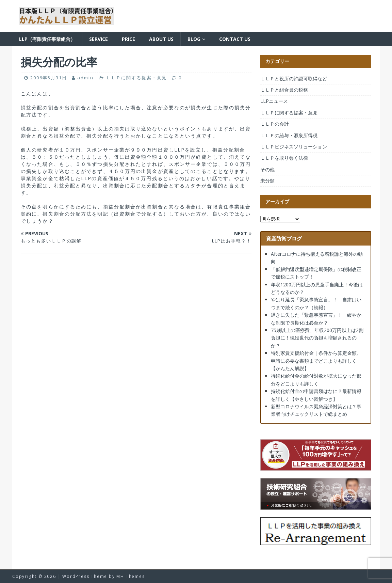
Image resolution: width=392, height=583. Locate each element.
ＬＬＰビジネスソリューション (294, 147)
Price (128, 39)
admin (85, 78)
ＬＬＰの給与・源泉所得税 (289, 135)
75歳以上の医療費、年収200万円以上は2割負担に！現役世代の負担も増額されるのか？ (317, 338)
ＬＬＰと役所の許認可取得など (294, 78)
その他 (267, 169)
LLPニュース (274, 101)
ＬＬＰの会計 (275, 124)
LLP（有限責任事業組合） (47, 39)
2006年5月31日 (49, 78)
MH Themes (130, 576)
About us (161, 39)
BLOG (194, 39)
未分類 (267, 181)
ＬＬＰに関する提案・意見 (136, 78)
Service (99, 39)
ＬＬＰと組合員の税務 (284, 90)
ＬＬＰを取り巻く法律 (284, 158)
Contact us (235, 39)
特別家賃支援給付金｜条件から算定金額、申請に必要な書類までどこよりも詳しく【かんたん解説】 (316, 361)
